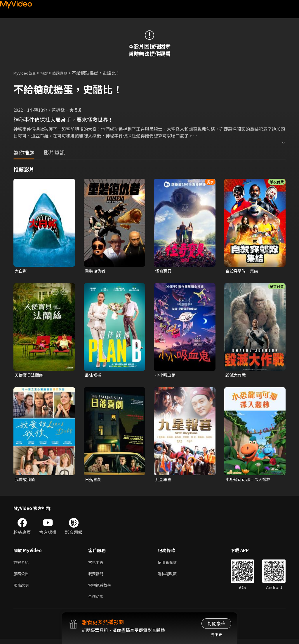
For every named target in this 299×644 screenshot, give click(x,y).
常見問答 (97, 564)
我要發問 (97, 577)
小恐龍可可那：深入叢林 (250, 481)
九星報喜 (164, 481)
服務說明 (22, 589)
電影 (49, 73)
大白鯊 (21, 271)
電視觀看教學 (101, 589)
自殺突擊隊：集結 (243, 271)
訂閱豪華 (216, 623)
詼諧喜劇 (66, 73)
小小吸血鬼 (166, 376)
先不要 (217, 634)
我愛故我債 (26, 481)
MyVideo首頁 (27, 73)
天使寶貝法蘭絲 (30, 376)
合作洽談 (97, 601)
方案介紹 (22, 564)
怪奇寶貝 (164, 271)
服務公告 (22, 577)
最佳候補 (94, 376)
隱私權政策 (172, 577)
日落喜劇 (94, 481)
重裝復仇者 (96, 271)
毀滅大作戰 (236, 376)
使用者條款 (172, 564)
